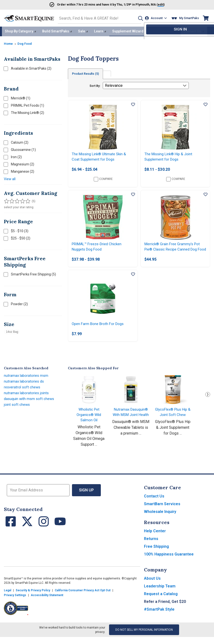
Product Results (86, 73)
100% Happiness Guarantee (169, 561)
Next (208, 401)
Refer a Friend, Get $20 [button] (165, 609)
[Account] (157, 18)
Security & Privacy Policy (33, 597)
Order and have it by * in (95, 4)
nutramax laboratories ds (25, 388)
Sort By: (95, 85)
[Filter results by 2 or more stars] (11, 200)
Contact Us (154, 503)
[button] (138, 18)
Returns (151, 546)
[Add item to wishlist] (133, 104)
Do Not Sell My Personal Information (144, 637)
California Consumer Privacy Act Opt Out (83, 597)
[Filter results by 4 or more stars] (21, 200)
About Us (152, 585)
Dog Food (26, 42)
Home (9, 42)
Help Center (155, 538)
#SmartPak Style (159, 616)
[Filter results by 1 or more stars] (6, 200)
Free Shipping (156, 553)
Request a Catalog (161, 601)
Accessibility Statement (47, 602)
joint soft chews (17, 411)
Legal (8, 597)
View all (10, 178)
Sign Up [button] (86, 497)
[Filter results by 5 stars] (26, 200)
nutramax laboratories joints (27, 400)
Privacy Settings (15, 602)
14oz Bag (12, 331)
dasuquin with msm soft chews (30, 406)
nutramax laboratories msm (27, 382)
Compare (103, 179)
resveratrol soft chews (23, 394)
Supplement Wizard (128, 30)
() (154, 4)
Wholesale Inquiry (160, 519)
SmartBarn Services (162, 511)
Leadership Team (160, 593)
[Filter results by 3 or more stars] (16, 200)
